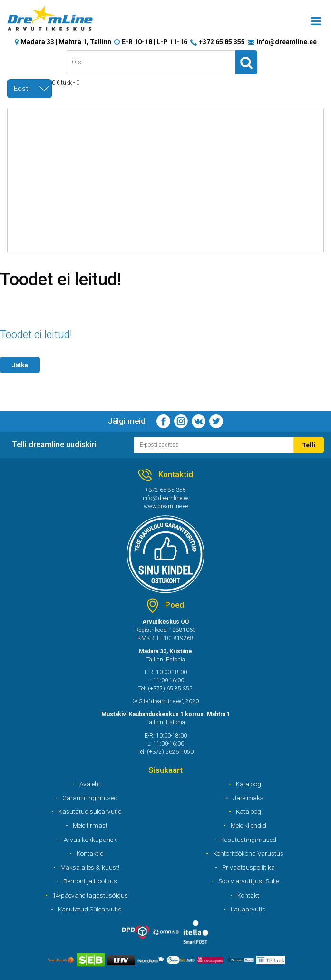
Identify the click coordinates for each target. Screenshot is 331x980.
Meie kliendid (248, 825)
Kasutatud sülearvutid (90, 811)
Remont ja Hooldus (90, 881)
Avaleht (90, 784)
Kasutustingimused (248, 840)
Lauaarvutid (248, 909)
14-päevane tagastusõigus (90, 895)
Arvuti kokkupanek (90, 840)
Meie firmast (90, 825)
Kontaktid (90, 853)
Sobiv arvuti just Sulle (248, 881)
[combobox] (29, 89)
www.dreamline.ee (166, 506)
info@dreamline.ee (287, 42)
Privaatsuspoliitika (248, 867)
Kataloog (248, 784)
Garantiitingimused (90, 798)
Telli (309, 445)
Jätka (20, 365)
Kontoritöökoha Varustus (248, 853)
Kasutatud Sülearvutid (90, 909)
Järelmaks (248, 798)
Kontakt (248, 895)
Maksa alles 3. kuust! (90, 867)
